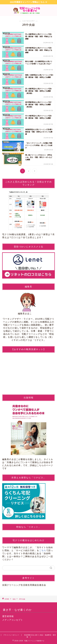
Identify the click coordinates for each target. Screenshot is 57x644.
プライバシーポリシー (11, 635)
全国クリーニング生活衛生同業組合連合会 (24, 585)
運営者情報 (8, 616)
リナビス (39, 340)
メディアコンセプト (13, 620)
